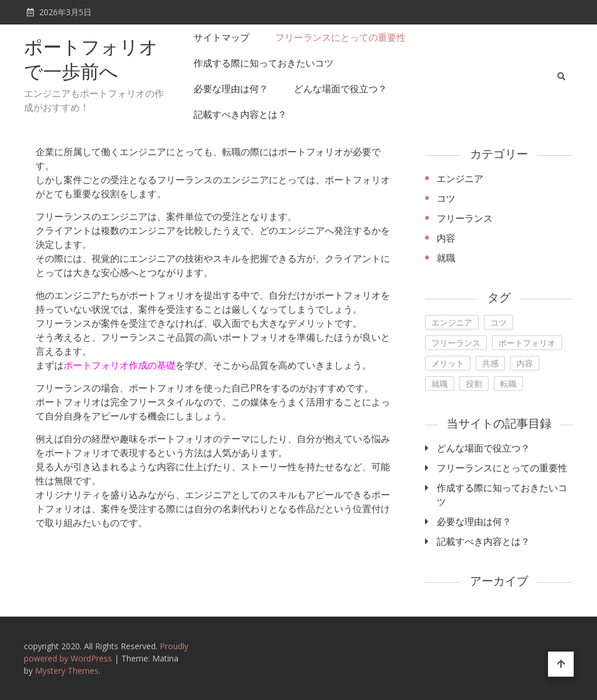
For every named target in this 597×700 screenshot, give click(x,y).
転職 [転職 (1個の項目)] (508, 384)
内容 (446, 238)
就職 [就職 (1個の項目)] (440, 384)
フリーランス (465, 218)
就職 (446, 258)
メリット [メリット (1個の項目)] (448, 363)
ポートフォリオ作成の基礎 (120, 365)
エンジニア (460, 178)
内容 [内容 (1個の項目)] (525, 363)
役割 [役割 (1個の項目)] (474, 384)
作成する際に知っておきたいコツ (264, 63)
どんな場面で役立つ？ (340, 89)
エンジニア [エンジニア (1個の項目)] (452, 322)
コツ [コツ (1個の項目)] (498, 322)
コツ (446, 198)
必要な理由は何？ (231, 89)
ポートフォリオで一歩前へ (91, 61)
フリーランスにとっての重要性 (340, 37)
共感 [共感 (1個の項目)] (490, 363)
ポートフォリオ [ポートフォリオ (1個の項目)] (527, 343)
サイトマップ (222, 37)
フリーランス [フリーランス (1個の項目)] (456, 343)
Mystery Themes (67, 671)
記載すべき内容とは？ (240, 114)
